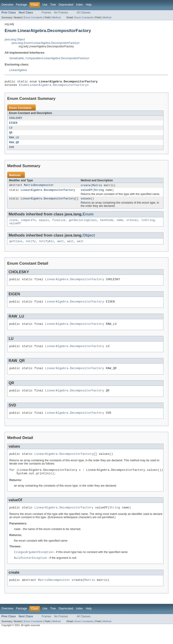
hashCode (107, 225)
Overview (7, 5)
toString (148, 225)
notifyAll (46, 247)
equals (44, 225)
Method (56, 17)
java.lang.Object (15, 39)
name (120, 225)
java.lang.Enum (21, 43)
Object (89, 240)
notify (31, 247)
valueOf (86, 194)
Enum (23, 86)
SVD (11, 150)
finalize (59, 225)
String (99, 194)
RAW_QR (14, 145)
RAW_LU (14, 140)
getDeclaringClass (83, 225)
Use (45, 5)
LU (11, 130)
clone (13, 225)
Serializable (17, 58)
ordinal (132, 225)
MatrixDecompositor (39, 189)
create (86, 189)
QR (11, 135)
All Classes (84, 13)
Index (79, 5)
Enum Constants (33, 17)
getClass (16, 247)
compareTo (28, 225)
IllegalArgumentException (34, 566)
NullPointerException (30, 572)
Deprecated (66, 5)
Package (21, 5)
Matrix (97, 189)
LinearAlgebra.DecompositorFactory (55, 43)
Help (89, 5)
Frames (46, 13)
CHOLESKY (16, 120)
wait (60, 247)
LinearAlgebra (18, 70)
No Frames (61, 13)
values (86, 203)
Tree (53, 5)
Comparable (33, 58)
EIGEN (13, 125)
